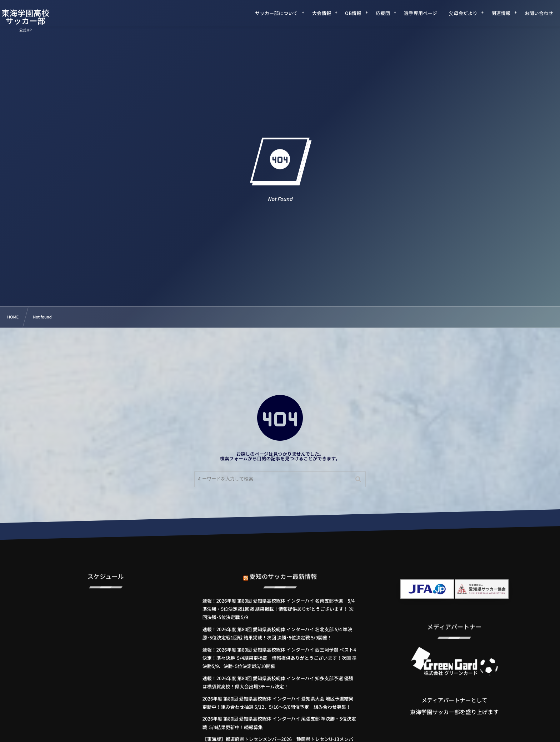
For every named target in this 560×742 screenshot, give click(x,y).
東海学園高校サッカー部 (35, 17)
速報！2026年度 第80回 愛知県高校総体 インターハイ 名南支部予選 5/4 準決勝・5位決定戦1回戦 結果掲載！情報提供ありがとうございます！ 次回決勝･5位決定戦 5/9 (279, 609)
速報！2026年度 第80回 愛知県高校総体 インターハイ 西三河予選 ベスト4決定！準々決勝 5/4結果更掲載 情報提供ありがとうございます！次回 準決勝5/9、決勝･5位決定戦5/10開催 (280, 658)
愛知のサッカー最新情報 (283, 570)
